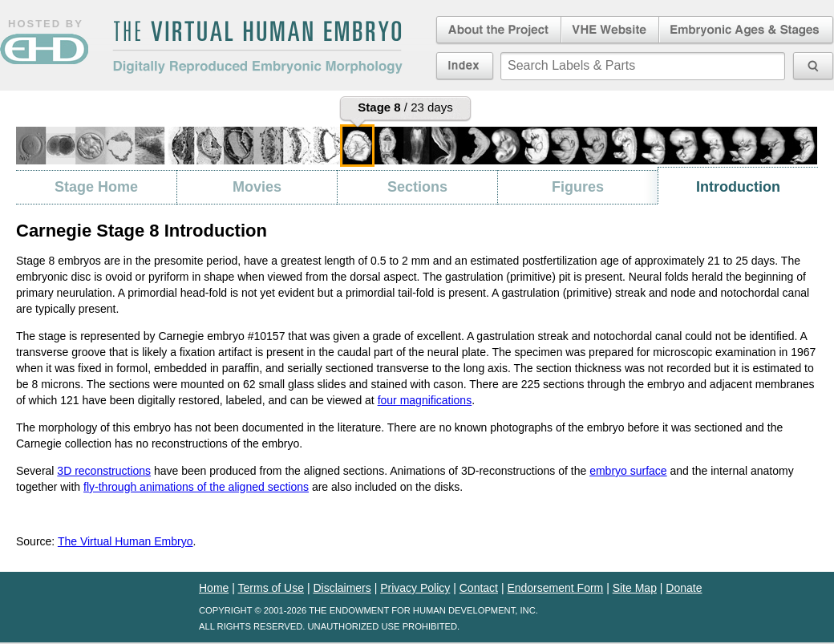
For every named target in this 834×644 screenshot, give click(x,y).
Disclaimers (342, 588)
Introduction (738, 187)
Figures (578, 187)
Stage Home (96, 187)
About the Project (497, 30)
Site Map (635, 588)
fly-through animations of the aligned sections (196, 487)
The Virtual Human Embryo (126, 541)
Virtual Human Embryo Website (610, 30)
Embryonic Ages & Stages (747, 30)
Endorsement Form (555, 588)
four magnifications (425, 400)
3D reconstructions (104, 471)
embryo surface (628, 471)
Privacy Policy (415, 588)
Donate (684, 588)
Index (465, 66)
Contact (479, 588)
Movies (257, 187)
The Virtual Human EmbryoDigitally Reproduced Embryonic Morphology (257, 47)
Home (214, 588)
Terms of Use (271, 588)
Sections (417, 187)
